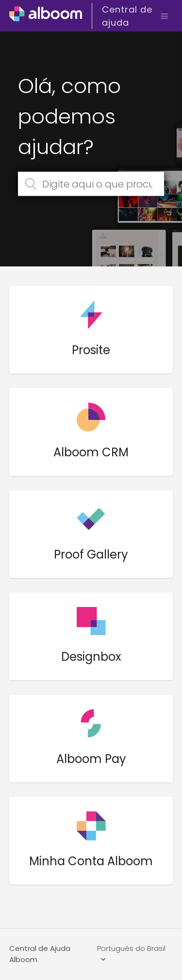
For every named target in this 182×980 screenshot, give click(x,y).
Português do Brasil (131, 948)
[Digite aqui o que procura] (91, 184)
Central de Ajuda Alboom (40, 954)
